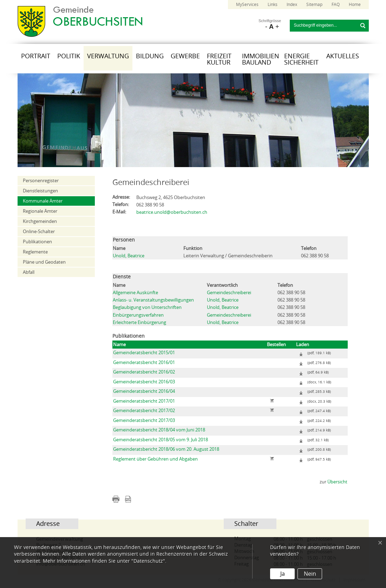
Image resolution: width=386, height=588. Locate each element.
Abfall (29, 272)
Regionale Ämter (40, 211)
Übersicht (337, 482)
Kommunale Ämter (43, 201)
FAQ (336, 5)
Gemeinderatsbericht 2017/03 (144, 420)
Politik (69, 56)
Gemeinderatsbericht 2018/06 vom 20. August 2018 (166, 449)
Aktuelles (343, 56)
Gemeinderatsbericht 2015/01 (144, 353)
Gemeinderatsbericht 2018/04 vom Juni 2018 (159, 430)
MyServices (247, 5)
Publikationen (37, 242)
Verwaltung (108, 56)
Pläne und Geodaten (44, 262)
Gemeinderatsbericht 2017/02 (144, 411)
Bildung (150, 56)
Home (355, 5)
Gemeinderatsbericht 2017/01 (144, 401)
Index (292, 5)
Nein (310, 574)
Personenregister (41, 181)
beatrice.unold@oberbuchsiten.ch (172, 212)
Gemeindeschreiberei (229, 293)
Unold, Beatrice (129, 256)
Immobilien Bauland (261, 59)
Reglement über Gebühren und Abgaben (155, 459)
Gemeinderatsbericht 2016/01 (144, 362)
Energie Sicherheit (301, 59)
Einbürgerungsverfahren (138, 315)
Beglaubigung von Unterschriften (147, 307)
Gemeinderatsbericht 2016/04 (144, 391)
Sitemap (314, 5)
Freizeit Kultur (219, 59)
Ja (283, 574)
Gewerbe (185, 56)
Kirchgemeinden (40, 221)
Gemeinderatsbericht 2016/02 (144, 372)
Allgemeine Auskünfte (135, 293)
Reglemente (35, 252)
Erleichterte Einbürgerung (139, 322)
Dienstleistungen (40, 191)
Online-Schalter (39, 232)
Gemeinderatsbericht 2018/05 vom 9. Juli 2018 (161, 440)
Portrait (36, 56)
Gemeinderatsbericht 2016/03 (144, 382)
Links (273, 5)
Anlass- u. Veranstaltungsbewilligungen (153, 300)
